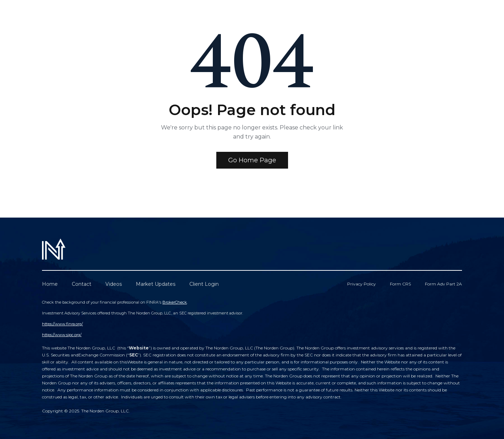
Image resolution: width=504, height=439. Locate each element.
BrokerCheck (175, 302)
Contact (82, 284)
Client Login (204, 284)
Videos (114, 284)
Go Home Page (252, 160)
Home (50, 284)
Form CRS (400, 284)
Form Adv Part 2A (443, 284)
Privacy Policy (362, 284)
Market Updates (156, 284)
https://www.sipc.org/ (62, 335)
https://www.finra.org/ (62, 324)
